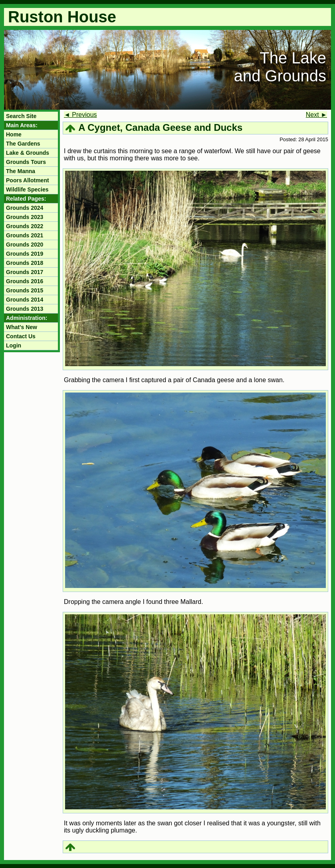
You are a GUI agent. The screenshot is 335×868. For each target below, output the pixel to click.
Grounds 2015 (25, 290)
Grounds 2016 (25, 281)
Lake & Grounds (28, 153)
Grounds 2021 (25, 235)
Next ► (316, 115)
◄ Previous (80, 115)
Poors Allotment (28, 180)
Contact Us (21, 336)
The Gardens (23, 144)
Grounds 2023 (25, 217)
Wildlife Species (27, 189)
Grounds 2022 (25, 226)
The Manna (21, 171)
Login (14, 345)
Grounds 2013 (25, 309)
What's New (22, 327)
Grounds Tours (26, 162)
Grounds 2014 (25, 300)
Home (14, 134)
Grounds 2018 (25, 263)
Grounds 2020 (25, 245)
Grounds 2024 (25, 208)
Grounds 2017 (25, 272)
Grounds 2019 (25, 254)
